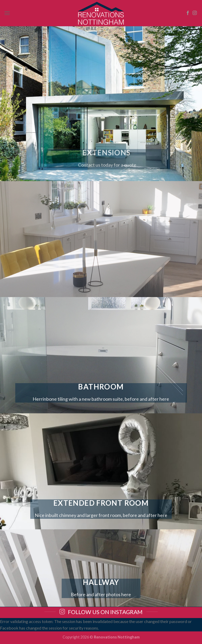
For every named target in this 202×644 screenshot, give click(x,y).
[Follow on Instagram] (195, 13)
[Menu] (7, 13)
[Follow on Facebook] (188, 13)
